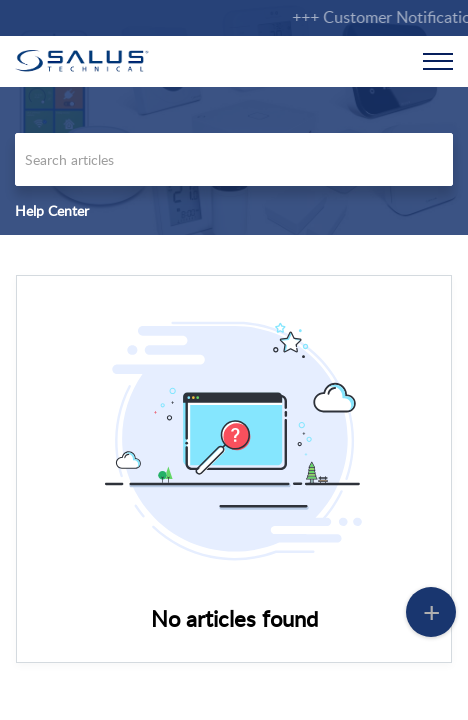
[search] (234, 159)
